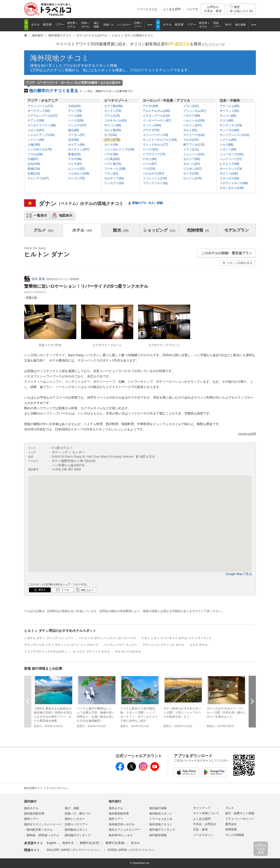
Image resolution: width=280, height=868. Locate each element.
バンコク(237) (77, 125)
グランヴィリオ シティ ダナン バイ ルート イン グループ (61, 645)
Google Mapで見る (239, 574)
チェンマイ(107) (38, 178)
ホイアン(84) (76, 145)
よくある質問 (172, 9)
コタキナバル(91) (115, 120)
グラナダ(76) (151, 130)
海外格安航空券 (119, 814)
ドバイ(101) (150, 149)
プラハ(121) (191, 106)
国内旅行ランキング (78, 835)
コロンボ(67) (36, 130)
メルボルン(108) (79, 174)
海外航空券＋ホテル (122, 824)
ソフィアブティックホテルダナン (46, 652)
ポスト (42, 590)
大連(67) (33, 159)
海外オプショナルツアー (125, 830)
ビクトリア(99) (229, 164)
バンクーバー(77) (231, 159)
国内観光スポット (76, 830)
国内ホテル (31, 808)
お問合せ (213, 9)
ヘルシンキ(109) (194, 120)
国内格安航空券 (34, 814)
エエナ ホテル (199, 645)
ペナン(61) (111, 174)
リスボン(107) (192, 169)
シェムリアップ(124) (41, 135)
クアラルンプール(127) (42, 116)
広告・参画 (200, 829)
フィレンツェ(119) (155, 178)
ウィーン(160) (152, 125)
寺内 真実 (38, 279)
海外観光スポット (161, 814)
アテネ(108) (150, 106)
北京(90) (73, 140)
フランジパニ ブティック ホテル (163, 645)
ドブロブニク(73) (154, 154)
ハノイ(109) (76, 120)
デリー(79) (75, 111)
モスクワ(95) (192, 159)
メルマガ (192, 9)
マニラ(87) (75, 164)
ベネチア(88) (192, 116)
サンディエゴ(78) (231, 125)
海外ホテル (116, 808)
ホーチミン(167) (79, 149)
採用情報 (231, 829)
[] (213, 44)
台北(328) (34, 164)
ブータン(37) (76, 135)
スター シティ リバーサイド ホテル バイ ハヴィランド (177, 638)
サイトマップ (202, 808)
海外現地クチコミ (60, 58)
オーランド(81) (229, 111)
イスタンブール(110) (156, 116)
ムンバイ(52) (76, 169)
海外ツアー (116, 819)
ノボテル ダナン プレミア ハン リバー (49, 638)
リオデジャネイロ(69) (234, 183)
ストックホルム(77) (155, 145)
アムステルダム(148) (156, 111)
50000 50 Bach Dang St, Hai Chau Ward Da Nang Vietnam (103, 457)
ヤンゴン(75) (76, 178)
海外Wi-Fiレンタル (121, 835)
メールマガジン (203, 835)
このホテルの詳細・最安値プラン (227, 253)
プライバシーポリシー (240, 819)
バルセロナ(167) (153, 174)
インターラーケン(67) (157, 120)
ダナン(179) (112, 140)
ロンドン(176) (192, 178)
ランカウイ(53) (114, 183)
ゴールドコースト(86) (42, 125)
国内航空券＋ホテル (40, 830)
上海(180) (34, 145)
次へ (252, 701)
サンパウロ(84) (229, 130)
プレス (230, 808)
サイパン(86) (113, 125)
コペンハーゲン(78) (155, 135)
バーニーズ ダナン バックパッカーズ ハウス (107, 638)
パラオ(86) (111, 154)
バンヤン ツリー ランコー (120, 645)
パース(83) (75, 116)
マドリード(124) (194, 135)
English (51, 843)
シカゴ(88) (227, 145)
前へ (28, 701)
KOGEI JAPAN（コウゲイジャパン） (132, 850)
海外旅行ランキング (162, 830)
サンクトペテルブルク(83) (160, 140)
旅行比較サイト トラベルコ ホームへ (46, 788)
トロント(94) (228, 149)
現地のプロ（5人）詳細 (147, 203)
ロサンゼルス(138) (232, 188)
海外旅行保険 (158, 808)
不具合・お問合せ (205, 824)
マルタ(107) (191, 140)
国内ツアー (31, 819)
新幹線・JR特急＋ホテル (43, 835)
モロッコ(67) (192, 164)
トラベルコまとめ (161, 819)
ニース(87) (150, 164)
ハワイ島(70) (113, 164)
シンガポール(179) (40, 149)
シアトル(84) (228, 140)
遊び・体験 (72, 808)
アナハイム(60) (229, 106)
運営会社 (231, 824)
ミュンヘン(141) (194, 154)
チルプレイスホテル (128, 652)
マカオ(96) (75, 159)
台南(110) (34, 174)
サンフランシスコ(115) (235, 135)
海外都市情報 (158, 835)
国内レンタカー (75, 819)
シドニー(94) (36, 140)
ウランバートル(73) (40, 106)
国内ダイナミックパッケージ (43, 824)
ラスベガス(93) (229, 178)
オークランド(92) (39, 111)
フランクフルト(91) (155, 183)
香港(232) (74, 154)
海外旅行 (115, 801)
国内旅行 (30, 801)
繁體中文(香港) (115, 843)
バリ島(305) (112, 159)
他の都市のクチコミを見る (82, 91)
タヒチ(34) (111, 145)
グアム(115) (112, 116)
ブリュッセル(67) (194, 111)
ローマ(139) (191, 174)
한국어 (135, 843)
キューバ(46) (228, 116)
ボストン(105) (229, 174)
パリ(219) (149, 169)
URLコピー (87, 590)
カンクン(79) (113, 111)
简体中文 (68, 843)
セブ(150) (111, 135)
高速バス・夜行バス (78, 814)
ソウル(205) (35, 154)
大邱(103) (74, 106)
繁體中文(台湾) (90, 843)
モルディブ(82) (114, 178)
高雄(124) (34, 169)
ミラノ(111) (191, 149)
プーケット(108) (115, 169)
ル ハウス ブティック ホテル (91, 652)
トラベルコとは (147, 9)
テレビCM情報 (235, 835)
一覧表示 (40, 215)
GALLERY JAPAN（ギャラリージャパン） (74, 850)
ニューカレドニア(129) (119, 149)
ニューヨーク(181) (232, 154)
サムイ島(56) (113, 130)
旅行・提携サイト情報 (240, 813)
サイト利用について (206, 813)
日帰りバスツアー (76, 824)
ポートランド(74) (231, 169)
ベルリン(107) (192, 125)
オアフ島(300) (113, 106)
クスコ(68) (227, 120)
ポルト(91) (190, 130)
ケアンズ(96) (36, 120)
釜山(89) (73, 130)
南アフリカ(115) (194, 145)
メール (65, 590)
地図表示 (66, 215)
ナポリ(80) (150, 159)
